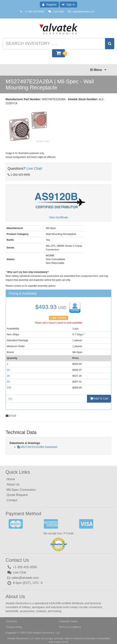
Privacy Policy (14, 627)
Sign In (69, 5)
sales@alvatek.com (84, 12)
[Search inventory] (58, 44)
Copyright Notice (68, 621)
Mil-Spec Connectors (21, 490)
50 (8, 382)
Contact (12, 500)
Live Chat (56, 12)
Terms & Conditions (70, 627)
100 (9, 388)
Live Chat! (34, 169)
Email (12, 416)
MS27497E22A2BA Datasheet (39, 447)
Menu (98, 71)
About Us (13, 484)
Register (49, 5)
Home (11, 479)
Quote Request (17, 495)
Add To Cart (99, 398)
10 (8, 370)
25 (8, 376)
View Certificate (58, 217)
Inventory (11, 621)
